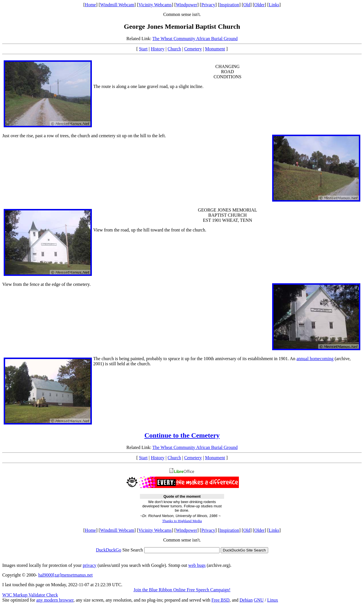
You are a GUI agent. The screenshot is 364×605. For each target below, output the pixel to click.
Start (143, 49)
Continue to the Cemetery (182, 435)
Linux (273, 600)
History (158, 49)
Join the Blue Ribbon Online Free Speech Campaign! (182, 590)
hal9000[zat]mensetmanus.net (65, 575)
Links (274, 5)
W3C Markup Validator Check (30, 595)
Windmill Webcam (117, 5)
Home (90, 5)
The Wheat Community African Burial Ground (195, 39)
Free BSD (221, 600)
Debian (246, 600)
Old (247, 5)
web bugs (197, 565)
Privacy (208, 5)
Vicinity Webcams (155, 5)
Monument (215, 49)
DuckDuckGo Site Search (244, 550)
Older (259, 5)
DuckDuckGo (108, 550)
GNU (259, 600)
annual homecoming (315, 359)
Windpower (186, 5)
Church (174, 49)
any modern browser (55, 600)
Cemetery (193, 49)
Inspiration (229, 5)
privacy (90, 565)
